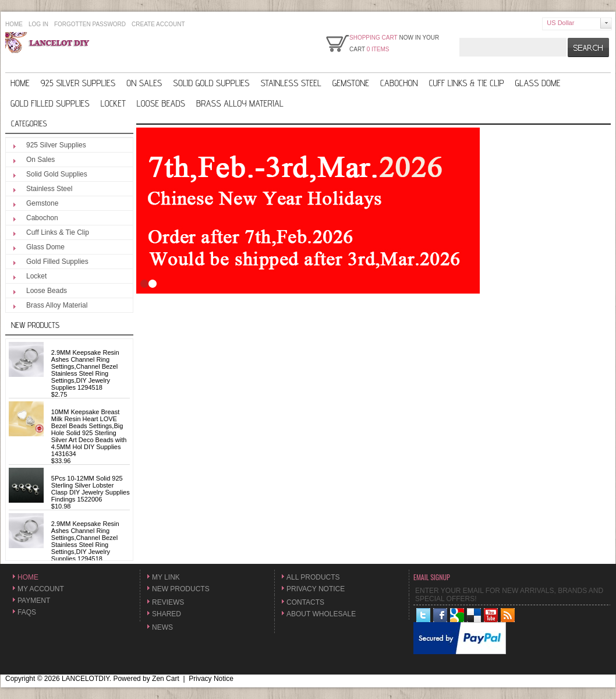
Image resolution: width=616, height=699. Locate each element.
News (162, 627)
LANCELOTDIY (86, 679)
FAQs (27, 612)
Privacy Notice (316, 589)
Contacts (305, 602)
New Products (35, 325)
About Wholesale (321, 614)
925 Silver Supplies (78, 83)
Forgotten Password (90, 24)
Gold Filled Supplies (50, 103)
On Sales (144, 83)
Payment (34, 601)
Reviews (168, 602)
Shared (167, 614)
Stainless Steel (291, 83)
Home (14, 24)
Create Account (158, 24)
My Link (166, 577)
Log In (38, 24)
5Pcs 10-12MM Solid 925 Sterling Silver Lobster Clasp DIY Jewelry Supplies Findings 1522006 (91, 489)
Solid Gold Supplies (211, 83)
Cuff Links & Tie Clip (467, 83)
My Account (41, 589)
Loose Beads (161, 103)
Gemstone (351, 83)
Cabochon (399, 83)
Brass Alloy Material (240, 103)
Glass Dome (538, 83)
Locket (113, 103)
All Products (313, 577)
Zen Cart (166, 679)
